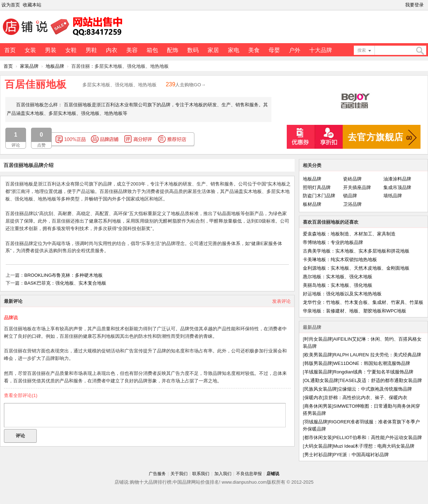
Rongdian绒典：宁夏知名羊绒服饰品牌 (373, 372)
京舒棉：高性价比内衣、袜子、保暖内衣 (366, 398)
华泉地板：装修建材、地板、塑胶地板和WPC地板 (355, 311)
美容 (132, 50)
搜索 (362, 50)
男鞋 (91, 50)
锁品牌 (350, 196)
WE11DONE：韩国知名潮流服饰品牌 (372, 363)
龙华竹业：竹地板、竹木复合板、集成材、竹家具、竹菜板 (363, 302)
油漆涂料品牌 (397, 179)
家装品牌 (29, 66)
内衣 (112, 50)
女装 (30, 50)
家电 (234, 50)
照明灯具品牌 (317, 187)
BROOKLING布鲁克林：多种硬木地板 (63, 275)
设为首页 (11, 5)
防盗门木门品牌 (319, 196)
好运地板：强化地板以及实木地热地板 (342, 294)
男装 (51, 50)
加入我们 (223, 474)
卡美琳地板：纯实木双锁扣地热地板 (340, 259)
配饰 (173, 50)
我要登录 (414, 5)
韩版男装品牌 (318, 363)
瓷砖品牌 (352, 179)
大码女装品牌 (318, 446)
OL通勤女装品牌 (321, 380)
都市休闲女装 (318, 437)
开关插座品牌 (357, 187)
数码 (193, 50)
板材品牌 (312, 204)
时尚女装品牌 (318, 339)
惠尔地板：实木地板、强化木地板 (338, 277)
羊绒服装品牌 (318, 372)
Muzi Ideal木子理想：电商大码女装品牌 (374, 446)
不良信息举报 (249, 474)
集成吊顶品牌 (397, 187)
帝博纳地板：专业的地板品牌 (333, 242)
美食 (254, 50)
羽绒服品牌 (316, 422)
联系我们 (201, 474)
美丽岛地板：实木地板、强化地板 (338, 285)
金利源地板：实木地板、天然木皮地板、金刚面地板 (356, 268)
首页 (10, 50)
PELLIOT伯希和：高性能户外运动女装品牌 (377, 437)
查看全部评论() (21, 395)
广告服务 (157, 474)
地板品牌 (55, 66)
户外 (295, 50)
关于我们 (179, 474)
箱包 (152, 50)
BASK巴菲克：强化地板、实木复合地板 (65, 283)
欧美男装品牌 (318, 355)
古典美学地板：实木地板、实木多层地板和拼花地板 (356, 251)
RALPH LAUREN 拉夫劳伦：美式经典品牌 (377, 355)
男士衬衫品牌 (318, 455)
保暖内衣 (314, 398)
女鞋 (71, 50)
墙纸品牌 (393, 196)
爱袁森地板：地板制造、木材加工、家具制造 (349, 234)
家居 (213, 50)
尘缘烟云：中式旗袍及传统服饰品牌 (375, 389)
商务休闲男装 (318, 406)
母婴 (274, 50)
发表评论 (281, 301)
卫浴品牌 (352, 204)
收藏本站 (32, 5)
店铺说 (273, 474)
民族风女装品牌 (320, 389)
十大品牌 (321, 50)
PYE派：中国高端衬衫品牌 (361, 455)
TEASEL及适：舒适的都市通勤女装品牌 (381, 380)
